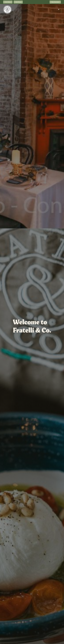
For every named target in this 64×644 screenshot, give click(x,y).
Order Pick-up (18, 2)
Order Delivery (8, 2)
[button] (59, 9)
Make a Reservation (55, 2)
